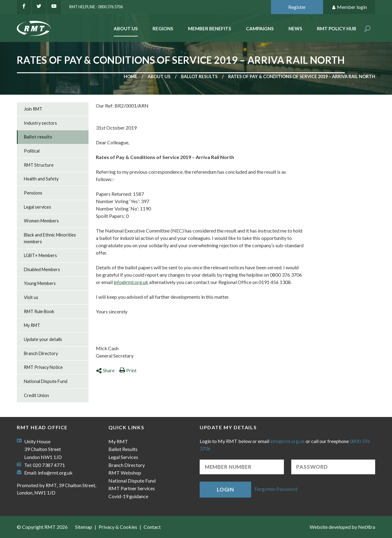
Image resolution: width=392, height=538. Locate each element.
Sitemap (84, 527)
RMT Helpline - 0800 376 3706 (96, 7)
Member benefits (210, 28)
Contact (152, 527)
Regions (163, 28)
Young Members (40, 283)
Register (297, 7)
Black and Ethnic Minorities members (50, 238)
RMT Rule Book (39, 311)
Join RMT (33, 109)
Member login (349, 7)
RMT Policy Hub (337, 28)
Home (130, 76)
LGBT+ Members (40, 255)
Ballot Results (123, 449)
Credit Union (36, 395)
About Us (126, 28)
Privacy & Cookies (118, 527)
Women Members (41, 221)
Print (128, 370)
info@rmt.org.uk (131, 282)
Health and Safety (41, 179)
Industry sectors (40, 123)
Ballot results (199, 76)
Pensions (33, 193)
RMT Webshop (125, 473)
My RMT (32, 325)
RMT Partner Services (132, 488)
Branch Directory (41, 353)
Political (32, 151)
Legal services (38, 207)
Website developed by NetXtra (342, 527)
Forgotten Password (276, 489)
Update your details (43, 339)
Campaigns (260, 28)
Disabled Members (42, 269)
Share (105, 370)
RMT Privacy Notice (43, 367)
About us (159, 76)
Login (225, 489)
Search (367, 29)
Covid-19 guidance (128, 496)
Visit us (31, 297)
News (295, 28)
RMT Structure (39, 165)
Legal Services (123, 457)
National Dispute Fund (46, 381)
